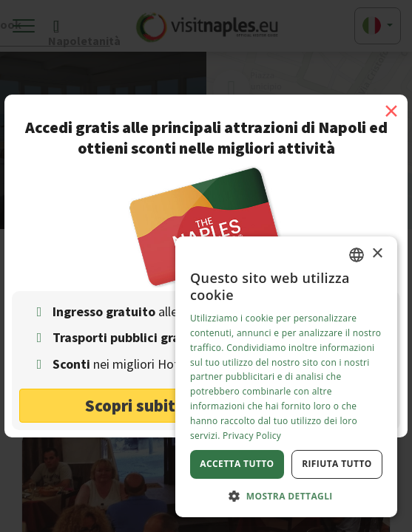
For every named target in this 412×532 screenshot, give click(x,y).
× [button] (377, 254)
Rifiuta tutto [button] (337, 464)
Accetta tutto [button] (237, 464)
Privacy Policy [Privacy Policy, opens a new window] (252, 436)
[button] (286, 495)
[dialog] (286, 377)
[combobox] (357, 255)
